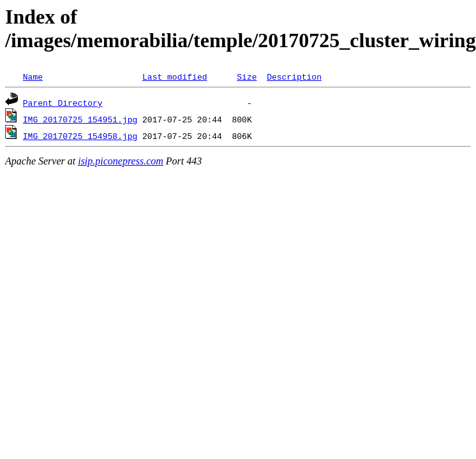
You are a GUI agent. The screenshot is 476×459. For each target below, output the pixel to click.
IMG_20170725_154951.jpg (80, 119)
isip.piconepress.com (121, 161)
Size (247, 76)
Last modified (175, 76)
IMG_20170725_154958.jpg (80, 136)
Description (294, 76)
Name (33, 76)
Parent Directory (63, 103)
